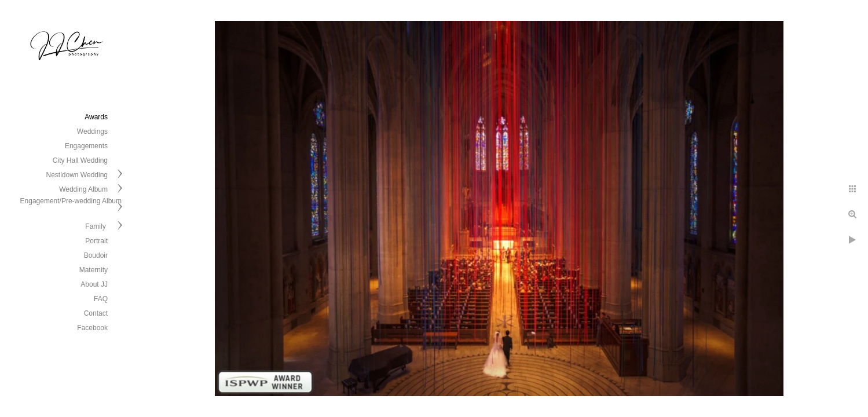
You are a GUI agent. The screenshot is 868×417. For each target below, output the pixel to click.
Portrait (96, 241)
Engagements (86, 146)
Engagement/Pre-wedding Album (71, 201)
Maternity (94, 270)
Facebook (92, 328)
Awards (96, 117)
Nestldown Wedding (77, 175)
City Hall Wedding (80, 160)
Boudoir (96, 255)
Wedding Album (83, 189)
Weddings (92, 131)
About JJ (94, 284)
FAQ (101, 299)
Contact (96, 313)
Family (96, 226)
